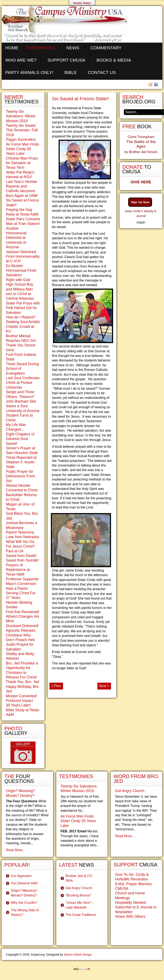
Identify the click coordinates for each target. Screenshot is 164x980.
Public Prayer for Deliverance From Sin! (20, 476)
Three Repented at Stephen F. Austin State (21, 462)
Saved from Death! (21, 556)
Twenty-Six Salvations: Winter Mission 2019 (21, 116)
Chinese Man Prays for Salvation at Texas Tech (22, 163)
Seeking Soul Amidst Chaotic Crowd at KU (23, 326)
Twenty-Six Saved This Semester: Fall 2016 (22, 130)
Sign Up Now (140, 202)
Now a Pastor (17, 588)
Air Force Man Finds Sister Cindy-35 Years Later (22, 149)
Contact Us (102, 72)
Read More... (15, 850)
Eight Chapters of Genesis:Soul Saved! (20, 439)
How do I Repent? (21, 317)
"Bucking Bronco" (78, 895)
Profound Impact (19, 701)
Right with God (18, 280)
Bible (71, 72)
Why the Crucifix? (24, 903)
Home (12, 48)
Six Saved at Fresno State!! (81, 99)
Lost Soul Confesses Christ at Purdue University (23, 383)
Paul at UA (15, 551)
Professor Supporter (22, 579)
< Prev (56, 686)
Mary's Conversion (21, 584)
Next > (104, 686)
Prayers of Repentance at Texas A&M (18, 570)
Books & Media (114, 60)
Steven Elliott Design (78, 955)
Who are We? (21, 60)
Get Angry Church (79, 888)
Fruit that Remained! (23, 612)
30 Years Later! (18, 705)
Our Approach (21, 876)
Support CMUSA (67, 60)
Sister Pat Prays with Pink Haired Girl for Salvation (23, 308)
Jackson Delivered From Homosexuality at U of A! (23, 257)
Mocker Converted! (21, 696)
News (73, 48)
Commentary (106, 48)
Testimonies (40, 48)
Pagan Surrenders (21, 139)
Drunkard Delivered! (22, 626)
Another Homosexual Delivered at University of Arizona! (16, 238)
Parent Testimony (20, 532)
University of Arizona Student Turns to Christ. (23, 415)
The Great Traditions (81, 915)
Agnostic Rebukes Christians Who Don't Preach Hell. (21, 635)
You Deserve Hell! (24, 883)
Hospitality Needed (130, 903)
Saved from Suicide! (22, 560)
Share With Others (130, 917)
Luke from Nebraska (22, 537)
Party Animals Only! (29, 72)
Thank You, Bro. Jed (22, 682)
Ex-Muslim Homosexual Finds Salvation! (21, 271)
